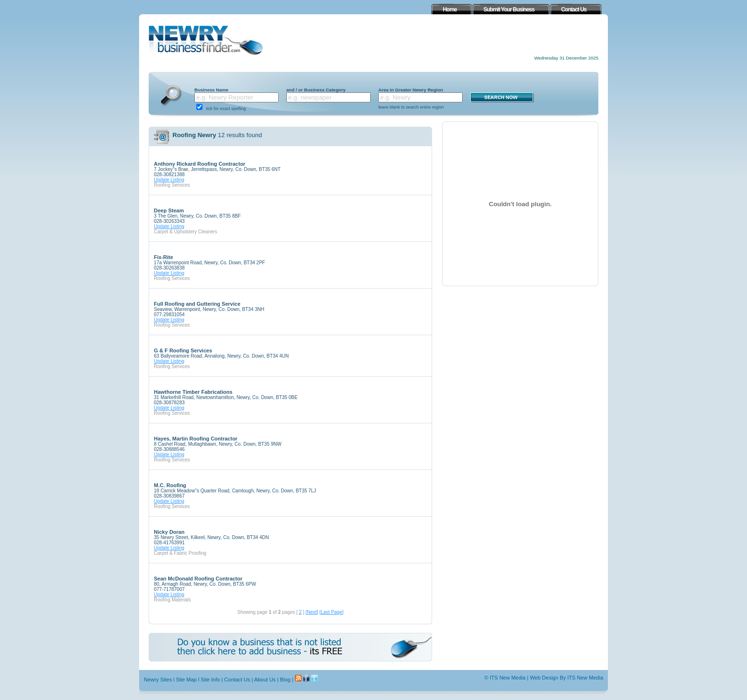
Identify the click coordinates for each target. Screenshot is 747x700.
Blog (285, 680)
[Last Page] (331, 612)
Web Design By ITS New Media (566, 678)
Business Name (211, 90)
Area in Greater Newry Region (411, 90)
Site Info (210, 680)
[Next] (312, 612)
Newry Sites (158, 680)
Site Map (186, 680)
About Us (265, 680)
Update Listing (169, 180)
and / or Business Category (316, 90)
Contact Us (237, 680)
